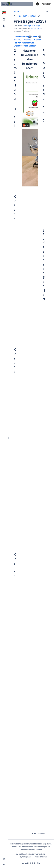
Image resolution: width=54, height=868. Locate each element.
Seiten (16, 12)
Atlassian (31, 863)
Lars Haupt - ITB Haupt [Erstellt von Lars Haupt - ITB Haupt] (31, 26)
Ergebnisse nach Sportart (25, 46)
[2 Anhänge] (39, 16)
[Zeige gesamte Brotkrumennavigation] (23, 12)
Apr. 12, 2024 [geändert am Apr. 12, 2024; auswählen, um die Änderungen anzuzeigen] (36, 28)
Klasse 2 (17, 40)
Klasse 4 (37, 40)
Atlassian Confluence (33, 854)
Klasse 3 (28, 40)
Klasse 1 (35, 37)
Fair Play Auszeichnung (24, 43)
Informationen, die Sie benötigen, (35, 847)
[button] (37, 4)
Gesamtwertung (22, 37)
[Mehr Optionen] (47, 12)
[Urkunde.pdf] (30, 99)
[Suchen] (3, 4)
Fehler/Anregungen (24, 857)
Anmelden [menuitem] (47, 4)
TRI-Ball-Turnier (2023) (26, 16)
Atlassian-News (41, 857)
